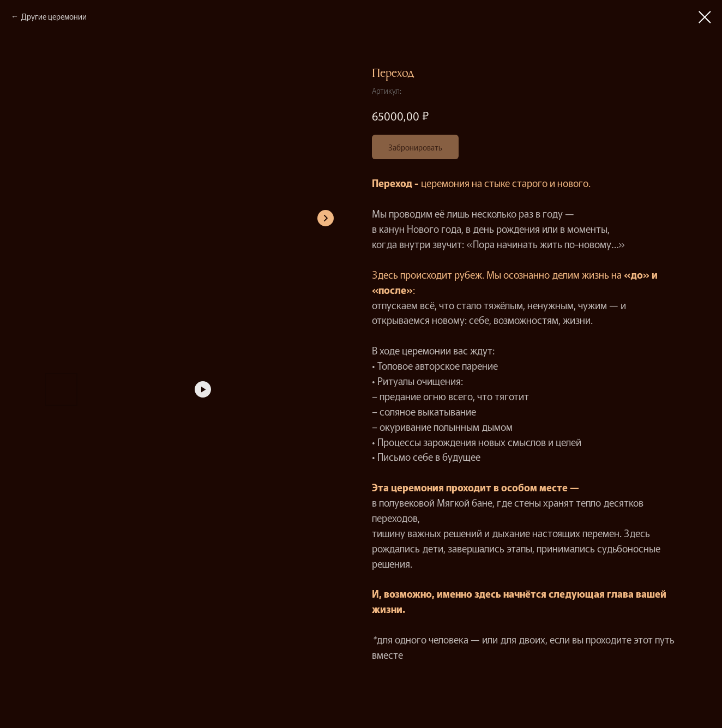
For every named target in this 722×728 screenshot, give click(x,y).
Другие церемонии (54, 16)
